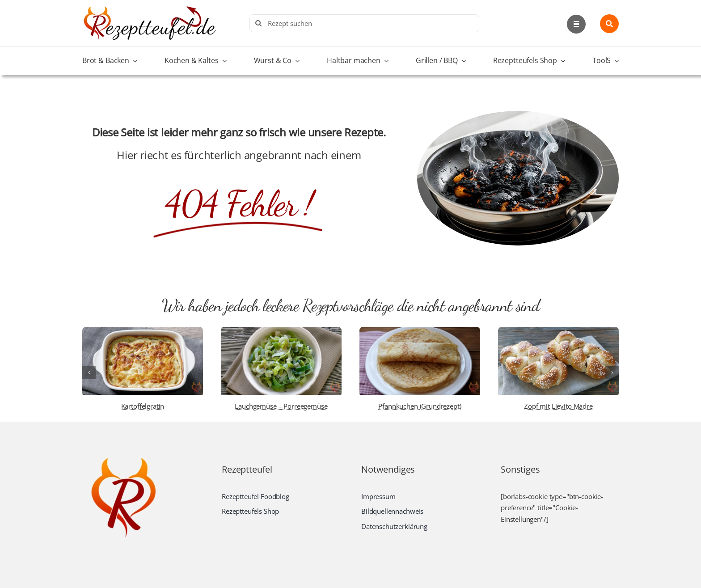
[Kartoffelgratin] (143, 331)
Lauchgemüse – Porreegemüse (281, 406)
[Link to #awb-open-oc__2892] (576, 24)
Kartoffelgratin (143, 406)
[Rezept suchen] (364, 23)
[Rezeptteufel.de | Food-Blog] (149, 8)
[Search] (258, 23)
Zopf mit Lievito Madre (558, 406)
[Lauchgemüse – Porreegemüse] (281, 331)
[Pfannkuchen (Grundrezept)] (420, 331)
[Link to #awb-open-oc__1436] (609, 24)
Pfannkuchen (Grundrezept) (420, 406)
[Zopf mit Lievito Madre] (558, 331)
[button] (89, 372)
